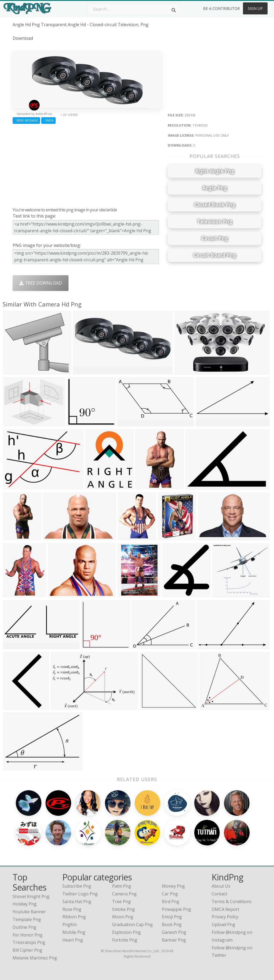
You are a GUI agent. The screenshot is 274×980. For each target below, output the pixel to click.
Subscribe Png (77, 876)
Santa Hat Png (77, 892)
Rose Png (72, 899)
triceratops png (29, 932)
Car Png (170, 884)
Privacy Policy (225, 907)
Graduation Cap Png (132, 915)
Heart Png (73, 930)
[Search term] (134, 9)
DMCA (48, 120)
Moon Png (123, 907)
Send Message (26, 120)
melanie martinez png (35, 948)
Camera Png (124, 884)
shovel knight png (31, 887)
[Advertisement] (87, 164)
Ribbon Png (74, 907)
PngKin (70, 915)
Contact (219, 884)
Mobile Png (74, 922)
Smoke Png (123, 899)
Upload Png (223, 915)
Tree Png (121, 892)
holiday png (25, 894)
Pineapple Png (176, 899)
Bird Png (171, 892)
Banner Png (174, 930)
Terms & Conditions (232, 892)
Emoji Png (172, 907)
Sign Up (255, 8)
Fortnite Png (125, 930)
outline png (24, 917)
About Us (221, 876)
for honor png (28, 925)
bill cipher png (27, 940)
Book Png (172, 915)
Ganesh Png (174, 922)
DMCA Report (225, 899)
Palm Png (122, 876)
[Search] (174, 10)
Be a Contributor (221, 8)
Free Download (41, 283)
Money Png (173, 876)
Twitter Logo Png (80, 884)
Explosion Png (126, 922)
